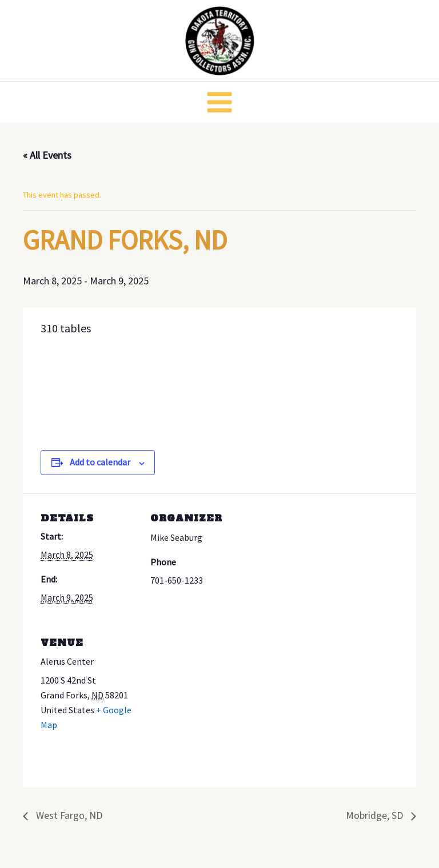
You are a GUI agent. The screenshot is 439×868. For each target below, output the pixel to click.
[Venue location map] (211, 696)
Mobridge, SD (376, 815)
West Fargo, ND (68, 815)
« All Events (47, 155)
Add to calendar (100, 462)
